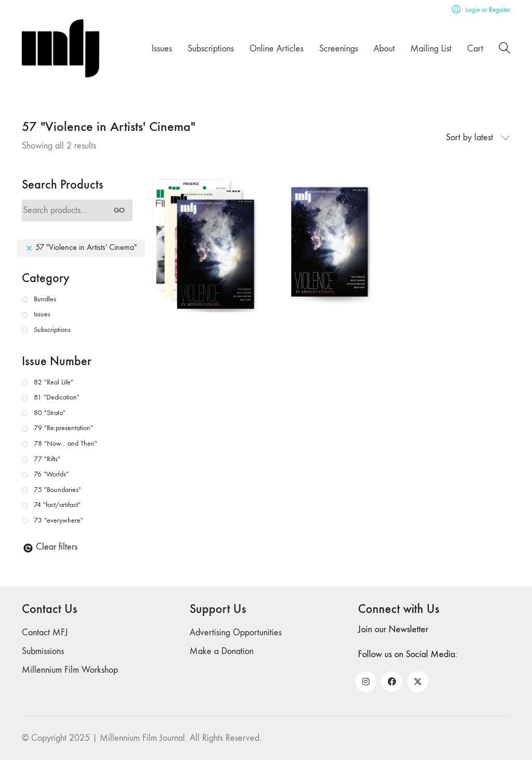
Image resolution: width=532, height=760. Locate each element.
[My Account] (481, 10)
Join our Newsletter (393, 629)
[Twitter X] (418, 682)
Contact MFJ (45, 632)
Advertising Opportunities (236, 632)
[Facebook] (392, 682)
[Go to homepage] (61, 49)
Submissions (43, 651)
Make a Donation (222, 651)
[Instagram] (366, 682)
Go (119, 210)
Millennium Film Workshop (70, 670)
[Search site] (504, 50)
